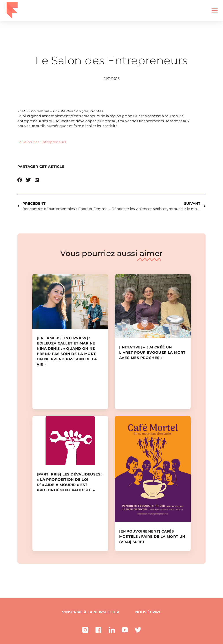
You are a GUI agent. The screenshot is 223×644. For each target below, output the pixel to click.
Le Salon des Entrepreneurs (42, 142)
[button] (20, 180)
